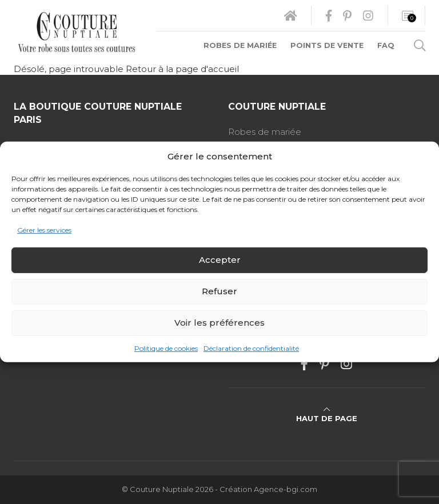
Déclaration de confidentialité (251, 348)
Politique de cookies (166, 348)
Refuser (219, 291)
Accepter (220, 260)
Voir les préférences (219, 323)
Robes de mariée (240, 45)
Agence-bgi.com (286, 489)
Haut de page (327, 414)
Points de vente (327, 45)
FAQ (386, 45)
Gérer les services (44, 230)
